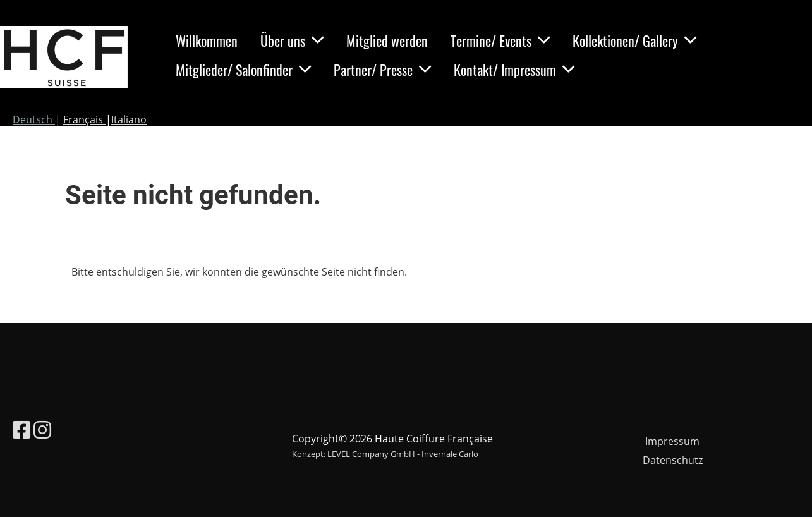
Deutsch (34, 119)
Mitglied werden (387, 40)
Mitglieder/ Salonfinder (243, 70)
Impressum (672, 441)
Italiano (129, 119)
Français (84, 119)
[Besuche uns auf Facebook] (21, 429)
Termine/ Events (500, 40)
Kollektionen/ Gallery (634, 40)
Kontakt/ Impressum (514, 70)
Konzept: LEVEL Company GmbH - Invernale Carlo (385, 454)
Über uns (292, 40)
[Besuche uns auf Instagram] (42, 429)
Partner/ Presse (382, 70)
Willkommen (207, 40)
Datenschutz (673, 460)
